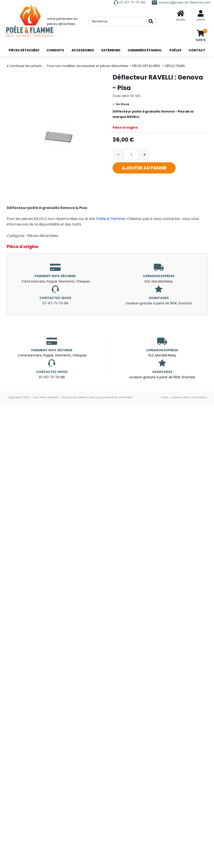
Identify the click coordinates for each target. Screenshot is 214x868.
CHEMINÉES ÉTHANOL (145, 50)
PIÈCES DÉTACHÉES (24, 50)
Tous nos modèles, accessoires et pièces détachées (87, 66)
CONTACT (197, 50)
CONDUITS (55, 50)
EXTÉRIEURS (111, 50)
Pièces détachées (43, 236)
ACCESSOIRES (83, 50)
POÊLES (175, 50)
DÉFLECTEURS (175, 66)
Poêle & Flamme (110, 219)
